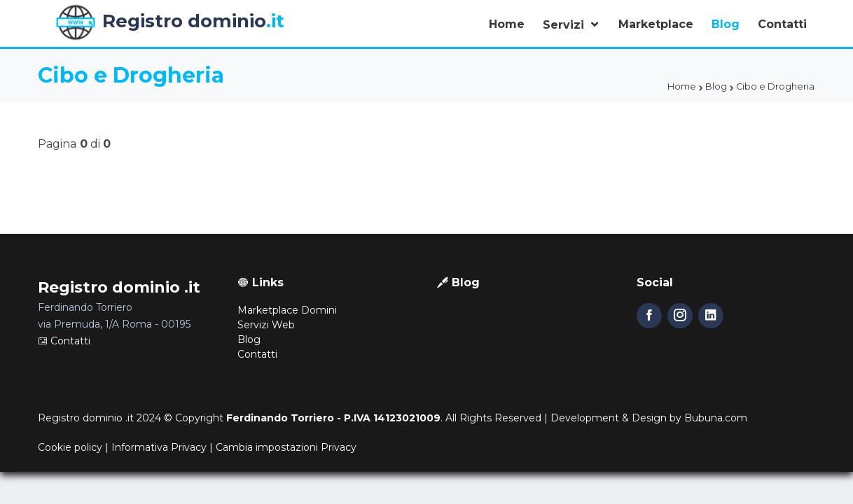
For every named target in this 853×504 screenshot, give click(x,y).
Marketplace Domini (287, 310)
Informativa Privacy (159, 447)
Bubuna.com (716, 418)
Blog (726, 24)
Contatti (782, 24)
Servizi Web (266, 325)
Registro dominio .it (86, 418)
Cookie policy (70, 447)
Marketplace (656, 24)
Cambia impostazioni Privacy (286, 447)
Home (507, 24)
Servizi (565, 25)
